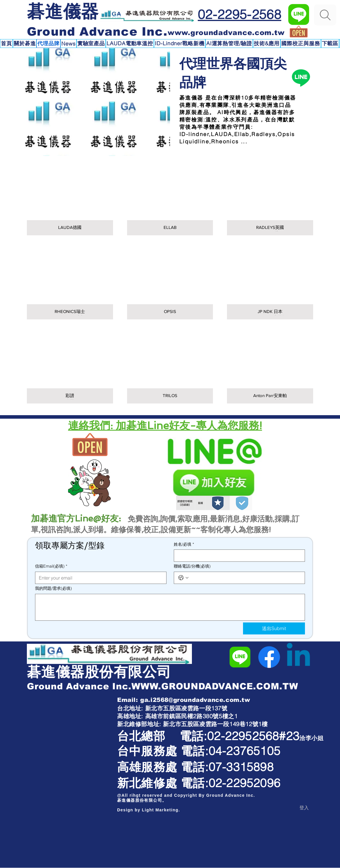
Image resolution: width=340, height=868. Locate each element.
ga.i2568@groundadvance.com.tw (195, 700)
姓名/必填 (184, 545)
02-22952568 (243, 736)
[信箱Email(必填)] (99, 578)
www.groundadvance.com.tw (226, 33)
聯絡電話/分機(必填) (192, 566)
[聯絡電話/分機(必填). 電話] (245, 578)
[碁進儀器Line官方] (299, 14)
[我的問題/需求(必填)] (170, 607)
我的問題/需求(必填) (53, 588)
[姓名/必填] (238, 556)
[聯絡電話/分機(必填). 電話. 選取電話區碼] (183, 578)
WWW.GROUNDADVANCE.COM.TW (215, 686)
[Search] (325, 15)
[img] (170, 284)
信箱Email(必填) (51, 566)
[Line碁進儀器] (301, 78)
